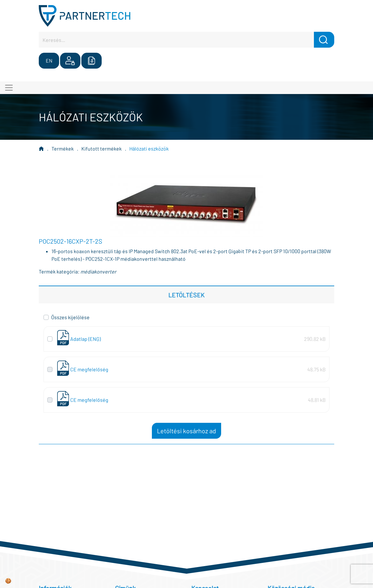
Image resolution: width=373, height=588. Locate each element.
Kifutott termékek (102, 149)
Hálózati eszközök (149, 149)
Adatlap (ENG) (85, 339)
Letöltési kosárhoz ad (187, 431)
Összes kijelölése (70, 317)
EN (49, 61)
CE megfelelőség (89, 369)
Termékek (63, 149)
